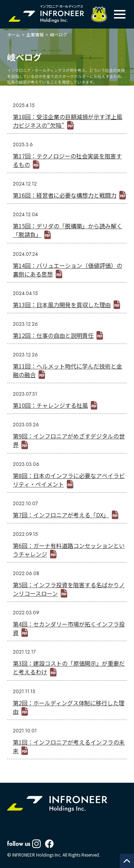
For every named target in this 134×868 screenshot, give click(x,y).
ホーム (14, 34)
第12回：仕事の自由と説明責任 (53, 335)
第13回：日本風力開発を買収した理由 (62, 305)
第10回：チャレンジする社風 (50, 405)
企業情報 (35, 34)
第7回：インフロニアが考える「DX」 (61, 515)
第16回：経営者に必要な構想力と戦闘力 (65, 195)
